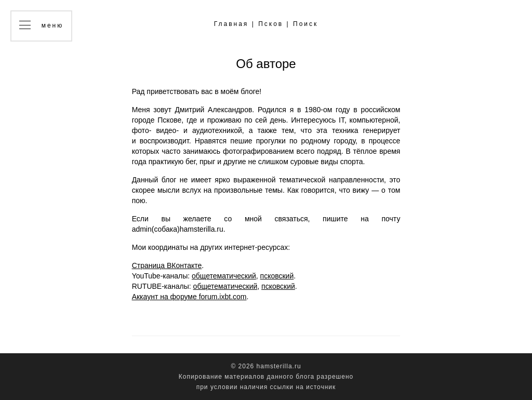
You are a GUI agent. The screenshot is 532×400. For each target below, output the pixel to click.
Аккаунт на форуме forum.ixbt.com (189, 297)
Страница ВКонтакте (167, 265)
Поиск (305, 24)
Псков (271, 24)
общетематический (224, 276)
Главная (231, 24)
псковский (277, 276)
